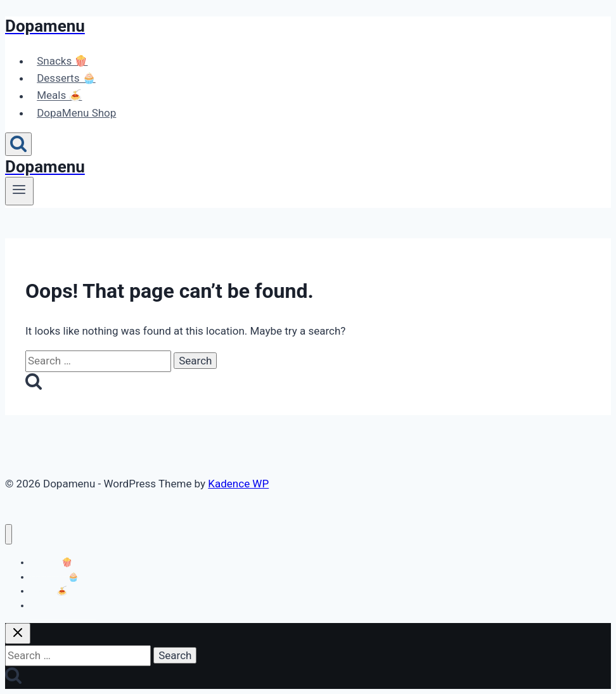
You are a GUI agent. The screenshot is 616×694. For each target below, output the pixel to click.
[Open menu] (19, 191)
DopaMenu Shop (76, 113)
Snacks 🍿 (62, 61)
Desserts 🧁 (66, 78)
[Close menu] (9, 535)
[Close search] (18, 633)
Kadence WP (238, 484)
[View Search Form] (18, 144)
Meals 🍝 (59, 96)
